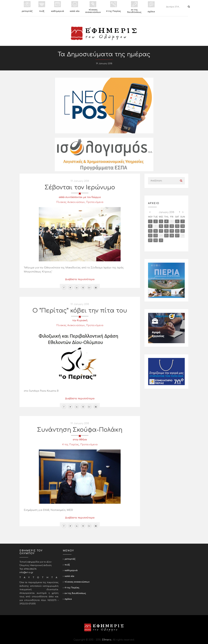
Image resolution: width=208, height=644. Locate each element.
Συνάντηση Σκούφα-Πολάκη (80, 430)
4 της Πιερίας (71, 445)
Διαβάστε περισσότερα (80, 279)
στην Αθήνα (80, 440)
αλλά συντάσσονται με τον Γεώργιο (80, 197)
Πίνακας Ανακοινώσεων (70, 202)
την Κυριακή (80, 320)
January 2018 (166, 212)
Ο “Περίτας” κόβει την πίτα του (80, 311)
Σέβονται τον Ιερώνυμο (80, 187)
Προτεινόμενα (95, 202)
